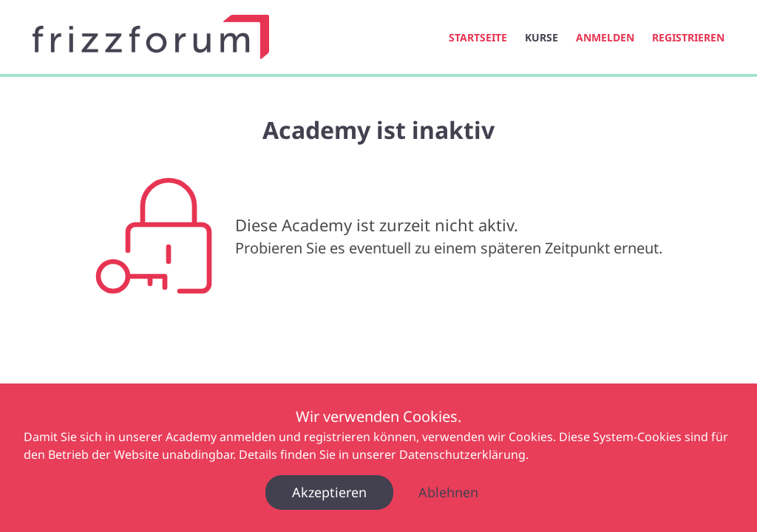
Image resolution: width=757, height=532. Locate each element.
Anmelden (605, 37)
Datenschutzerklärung (462, 454)
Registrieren (688, 37)
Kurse (542, 37)
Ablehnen (448, 492)
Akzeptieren (329, 492)
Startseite (478, 37)
